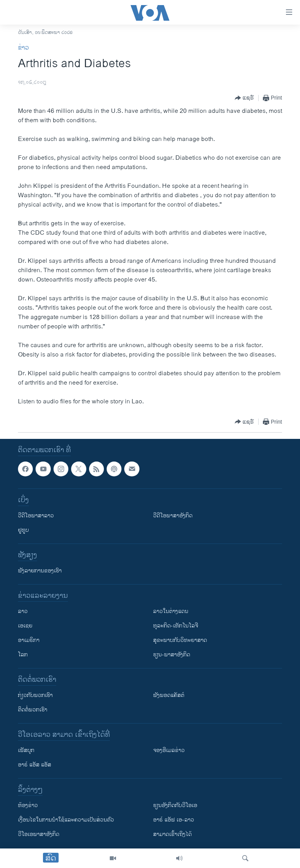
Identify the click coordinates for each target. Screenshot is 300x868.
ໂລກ (23, 655)
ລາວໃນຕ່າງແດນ (171, 611)
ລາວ (23, 611)
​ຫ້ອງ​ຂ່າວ (28, 805)
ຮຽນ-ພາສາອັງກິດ (172, 655)
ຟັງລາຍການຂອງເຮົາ (40, 571)
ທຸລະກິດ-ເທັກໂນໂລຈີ (176, 626)
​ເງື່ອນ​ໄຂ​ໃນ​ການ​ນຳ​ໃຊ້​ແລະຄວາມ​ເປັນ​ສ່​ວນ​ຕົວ (66, 820)
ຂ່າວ (23, 48)
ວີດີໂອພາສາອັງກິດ (173, 516)
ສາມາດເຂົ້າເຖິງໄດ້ (172, 834)
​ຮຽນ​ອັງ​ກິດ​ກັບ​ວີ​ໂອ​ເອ (175, 805)
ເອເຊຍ (25, 626)
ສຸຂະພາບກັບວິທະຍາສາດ (180, 640)
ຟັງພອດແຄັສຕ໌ (169, 695)
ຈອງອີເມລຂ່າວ (169, 750)
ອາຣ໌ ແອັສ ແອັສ (35, 765)
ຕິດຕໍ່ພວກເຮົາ (33, 710)
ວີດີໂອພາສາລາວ (36, 516)
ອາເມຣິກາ (29, 640)
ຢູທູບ (23, 530)
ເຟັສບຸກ (26, 750)
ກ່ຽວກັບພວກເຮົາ (35, 695)
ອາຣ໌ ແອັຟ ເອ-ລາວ (174, 820)
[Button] (244, 98)
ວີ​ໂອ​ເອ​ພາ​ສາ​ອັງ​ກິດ (39, 834)
